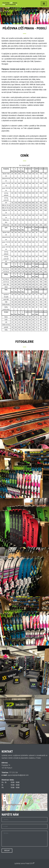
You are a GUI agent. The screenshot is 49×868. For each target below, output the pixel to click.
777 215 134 (13, 773)
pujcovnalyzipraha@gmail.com (18, 775)
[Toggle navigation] (44, 4)
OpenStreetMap (35, 810)
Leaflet (26, 810)
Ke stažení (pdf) (25, 165)
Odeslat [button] (7, 851)
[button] (26, 804)
